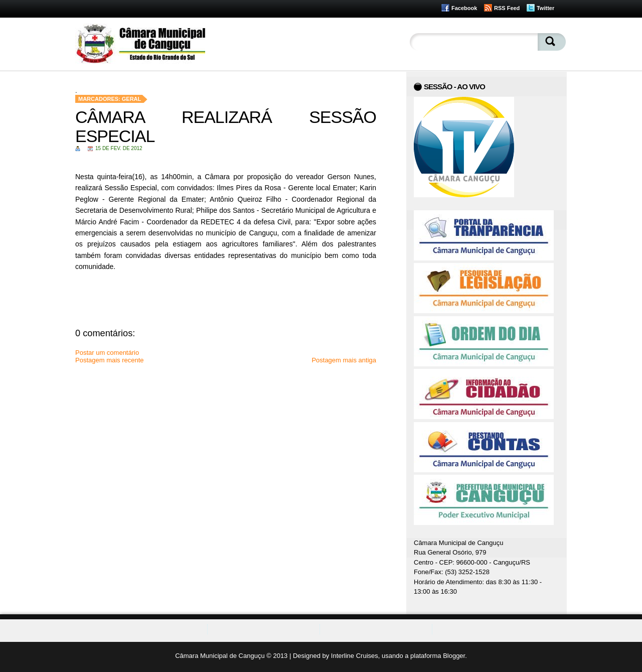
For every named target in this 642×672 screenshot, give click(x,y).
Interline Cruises (355, 656)
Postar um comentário (107, 353)
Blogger (454, 656)
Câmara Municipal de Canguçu (220, 656)
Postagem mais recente (110, 360)
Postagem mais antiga (344, 360)
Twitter (545, 8)
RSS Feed (507, 8)
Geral (132, 99)
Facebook (464, 8)
